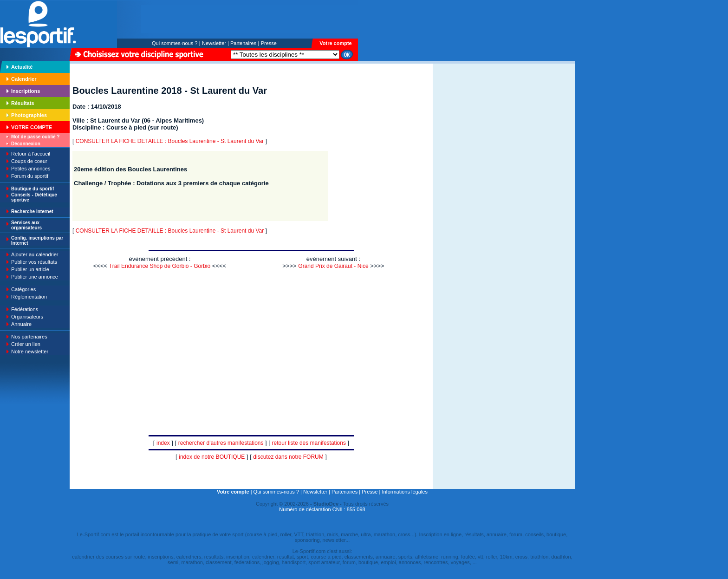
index (163, 443)
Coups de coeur (29, 161)
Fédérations (25, 309)
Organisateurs (27, 317)
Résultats (23, 103)
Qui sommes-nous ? (175, 43)
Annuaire (21, 324)
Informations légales (404, 492)
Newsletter (214, 43)
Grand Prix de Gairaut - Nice (333, 266)
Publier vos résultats (34, 262)
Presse (269, 43)
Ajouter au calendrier (35, 254)
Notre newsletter (30, 351)
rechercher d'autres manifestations (221, 443)
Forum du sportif (30, 176)
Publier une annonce (35, 277)
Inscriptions (26, 91)
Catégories (23, 289)
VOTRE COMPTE (32, 127)
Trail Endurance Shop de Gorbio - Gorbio (160, 266)
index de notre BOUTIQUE (212, 457)
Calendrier (24, 79)
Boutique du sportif (32, 189)
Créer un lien (26, 344)
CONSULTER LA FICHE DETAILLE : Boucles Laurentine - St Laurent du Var (170, 141)
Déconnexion (26, 144)
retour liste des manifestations (309, 443)
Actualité (22, 67)
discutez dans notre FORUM (288, 457)
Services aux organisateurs (26, 225)
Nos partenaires (29, 337)
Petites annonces (31, 169)
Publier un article (30, 269)
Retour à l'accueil (31, 154)
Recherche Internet (32, 211)
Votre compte (335, 43)
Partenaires (243, 43)
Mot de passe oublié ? (35, 137)
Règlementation (29, 297)
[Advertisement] (462, 127)
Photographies (29, 115)
